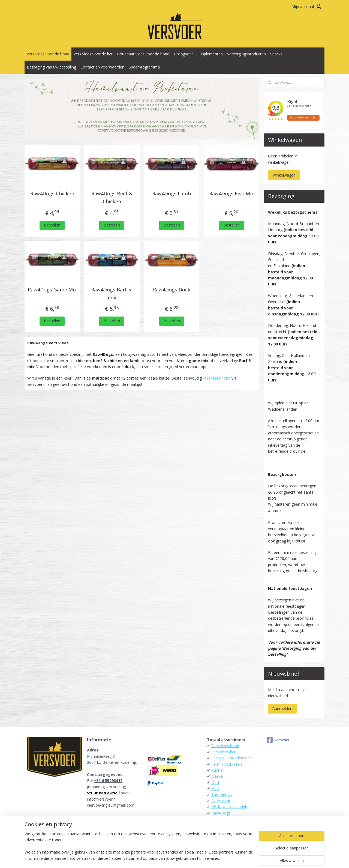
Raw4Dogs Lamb (172, 193)
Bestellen (52, 225)
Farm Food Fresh (227, 764)
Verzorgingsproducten (246, 54)
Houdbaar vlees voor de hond (143, 54)
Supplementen (210, 54)
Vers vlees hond (225, 746)
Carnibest (220, 819)
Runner (218, 770)
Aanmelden (282, 709)
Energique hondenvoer (231, 758)
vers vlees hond (217, 378)
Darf (215, 782)
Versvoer (278, 740)
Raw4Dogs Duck (172, 290)
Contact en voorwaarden (102, 67)
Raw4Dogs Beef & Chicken (112, 197)
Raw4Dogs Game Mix (52, 290)
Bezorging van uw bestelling (51, 67)
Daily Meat (221, 801)
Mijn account (307, 7)
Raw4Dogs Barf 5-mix (112, 293)
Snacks (276, 54)
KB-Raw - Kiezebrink (229, 807)
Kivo (215, 788)
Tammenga (222, 795)
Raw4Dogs (221, 813)
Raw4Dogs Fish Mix (231, 193)
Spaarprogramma (144, 67)
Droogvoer (183, 54)
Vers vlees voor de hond (48, 54)
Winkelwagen (284, 175)
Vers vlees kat (223, 752)
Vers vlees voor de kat (93, 54)
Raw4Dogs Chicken (52, 193)
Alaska (217, 776)
